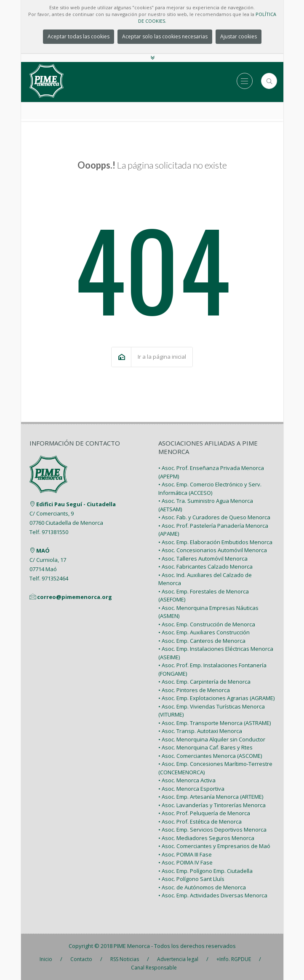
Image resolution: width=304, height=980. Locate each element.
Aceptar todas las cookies (79, 36)
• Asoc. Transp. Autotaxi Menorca (200, 731)
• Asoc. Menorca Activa (187, 780)
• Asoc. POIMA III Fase (185, 854)
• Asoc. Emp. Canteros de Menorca (202, 641)
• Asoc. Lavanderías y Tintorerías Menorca (212, 805)
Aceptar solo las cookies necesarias (165, 36)
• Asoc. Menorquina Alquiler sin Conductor (212, 739)
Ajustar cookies (239, 36)
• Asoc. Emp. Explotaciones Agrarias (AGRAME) (216, 698)
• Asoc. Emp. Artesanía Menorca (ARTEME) (211, 797)
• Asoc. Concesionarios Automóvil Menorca (213, 550)
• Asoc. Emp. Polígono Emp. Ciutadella (205, 871)
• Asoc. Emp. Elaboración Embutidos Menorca (215, 542)
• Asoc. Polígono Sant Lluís (191, 879)
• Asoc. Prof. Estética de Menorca (200, 822)
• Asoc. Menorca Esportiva (191, 789)
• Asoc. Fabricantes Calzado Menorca (205, 567)
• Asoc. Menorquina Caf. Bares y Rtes (205, 747)
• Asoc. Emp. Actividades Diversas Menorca (213, 895)
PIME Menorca (132, 946)
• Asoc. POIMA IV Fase (185, 862)
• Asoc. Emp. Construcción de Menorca (207, 624)
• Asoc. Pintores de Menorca (194, 690)
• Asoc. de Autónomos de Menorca (202, 887)
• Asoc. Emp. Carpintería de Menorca (204, 682)
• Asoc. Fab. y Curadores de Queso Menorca (214, 517)
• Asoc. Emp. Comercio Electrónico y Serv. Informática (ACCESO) (210, 489)
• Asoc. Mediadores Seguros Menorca (206, 838)
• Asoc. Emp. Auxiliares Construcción (204, 632)
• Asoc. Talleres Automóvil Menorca (203, 558)
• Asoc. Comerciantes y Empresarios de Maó (214, 846)
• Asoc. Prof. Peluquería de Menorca (204, 813)
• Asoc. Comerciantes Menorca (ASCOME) (210, 756)
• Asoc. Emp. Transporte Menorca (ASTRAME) (215, 723)
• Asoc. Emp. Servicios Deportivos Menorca (212, 830)
